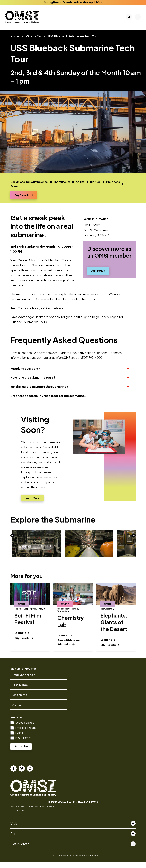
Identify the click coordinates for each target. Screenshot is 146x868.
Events (19, 738)
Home (15, 42)
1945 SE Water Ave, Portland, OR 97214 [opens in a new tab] (73, 808)
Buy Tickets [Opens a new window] (24, 201)
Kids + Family (23, 743)
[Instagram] (30, 774)
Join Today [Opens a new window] (98, 276)
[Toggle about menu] (133, 839)
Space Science (25, 728)
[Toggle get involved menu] (133, 849)
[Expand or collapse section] (126, 374)
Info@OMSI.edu (47, 812)
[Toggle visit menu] (133, 829)
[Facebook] (14, 774)
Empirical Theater (26, 733)
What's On (33, 42)
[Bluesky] (22, 774)
